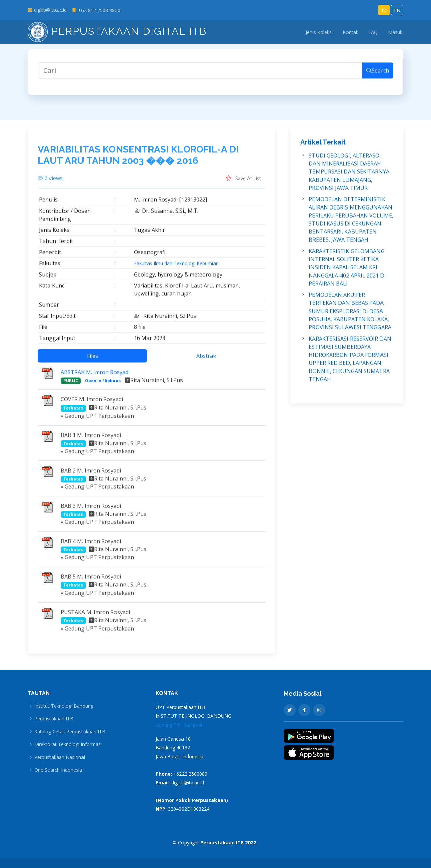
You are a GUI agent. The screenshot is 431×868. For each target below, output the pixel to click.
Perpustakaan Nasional (60, 757)
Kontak (351, 32)
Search (378, 75)
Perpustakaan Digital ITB (117, 31)
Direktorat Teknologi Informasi (68, 744)
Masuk (395, 32)
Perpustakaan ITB (54, 719)
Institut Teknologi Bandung (64, 706)
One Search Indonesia (58, 770)
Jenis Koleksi (319, 32)
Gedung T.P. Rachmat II (181, 725)
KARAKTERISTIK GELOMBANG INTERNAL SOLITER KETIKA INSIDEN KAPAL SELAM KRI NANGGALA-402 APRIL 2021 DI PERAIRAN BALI (347, 271)
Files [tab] (92, 360)
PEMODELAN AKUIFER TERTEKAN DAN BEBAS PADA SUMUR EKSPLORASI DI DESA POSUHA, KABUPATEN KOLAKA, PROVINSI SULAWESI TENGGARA (350, 315)
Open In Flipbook (103, 385)
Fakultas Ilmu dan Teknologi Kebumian (176, 268)
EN (397, 10)
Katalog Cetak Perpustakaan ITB (70, 732)
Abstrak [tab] (206, 360)
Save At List (243, 182)
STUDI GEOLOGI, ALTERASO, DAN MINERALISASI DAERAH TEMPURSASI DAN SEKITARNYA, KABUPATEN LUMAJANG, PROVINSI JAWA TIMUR (350, 176)
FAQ (373, 32)
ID (384, 10)
